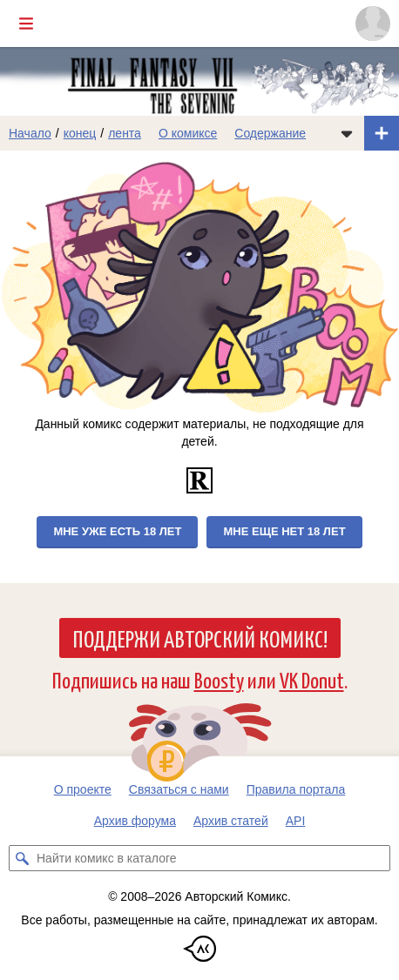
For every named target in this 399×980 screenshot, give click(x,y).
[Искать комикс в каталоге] (22, 858)
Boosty (219, 679)
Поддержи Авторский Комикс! (200, 638)
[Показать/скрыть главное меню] (26, 23)
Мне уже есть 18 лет (117, 531)
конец (80, 133)
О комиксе (188, 133)
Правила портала (296, 789)
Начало (30, 133)
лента (125, 133)
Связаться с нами (179, 789)
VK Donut (312, 679)
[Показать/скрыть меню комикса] (347, 133)
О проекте (83, 789)
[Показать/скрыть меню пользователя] (373, 23)
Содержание (270, 133)
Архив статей (231, 821)
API (296, 821)
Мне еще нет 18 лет (284, 531)
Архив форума (135, 821)
